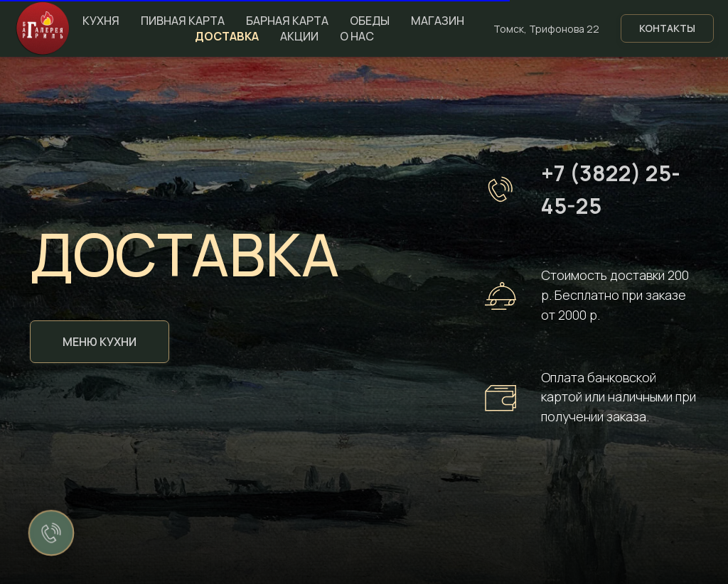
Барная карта (287, 21)
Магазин (438, 21)
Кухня (101, 21)
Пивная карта (183, 21)
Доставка (227, 36)
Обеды (370, 21)
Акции (299, 36)
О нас (357, 36)
